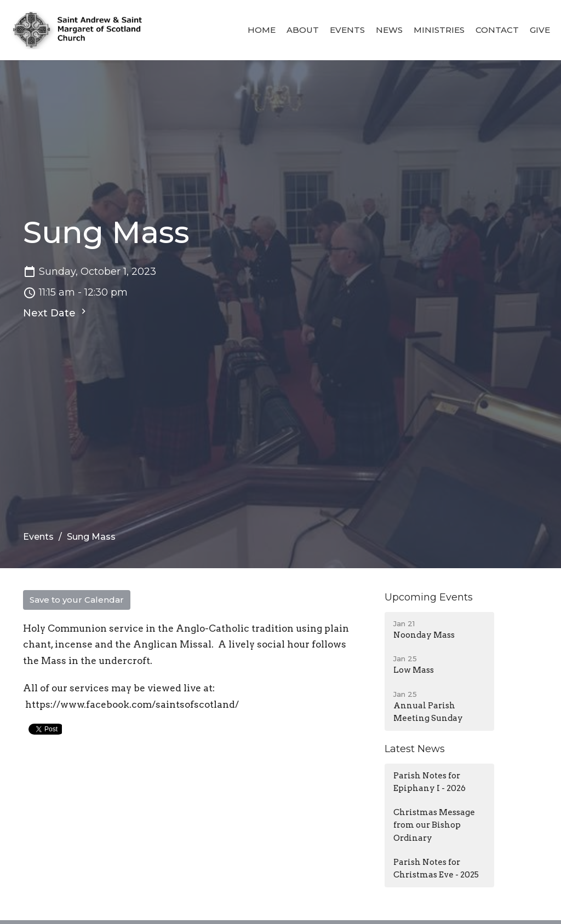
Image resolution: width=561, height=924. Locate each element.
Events (347, 30)
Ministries (439, 30)
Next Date (56, 313)
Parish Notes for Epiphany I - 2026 (430, 782)
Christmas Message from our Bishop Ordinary (434, 825)
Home (262, 30)
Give (540, 30)
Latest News (415, 749)
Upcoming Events (429, 597)
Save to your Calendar (77, 600)
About (303, 30)
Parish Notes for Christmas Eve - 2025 (436, 868)
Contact (497, 30)
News (389, 30)
